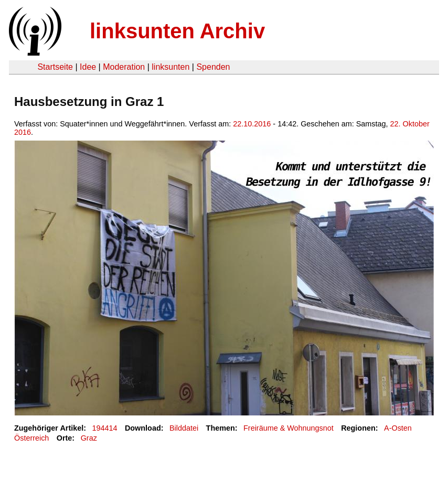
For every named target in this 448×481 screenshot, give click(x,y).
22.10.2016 (252, 124)
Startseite (55, 67)
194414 (105, 428)
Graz (89, 438)
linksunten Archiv (177, 31)
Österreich (31, 438)
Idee (88, 67)
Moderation (124, 67)
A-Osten (398, 428)
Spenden (213, 67)
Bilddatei (184, 428)
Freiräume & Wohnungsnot (289, 428)
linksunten (170, 67)
